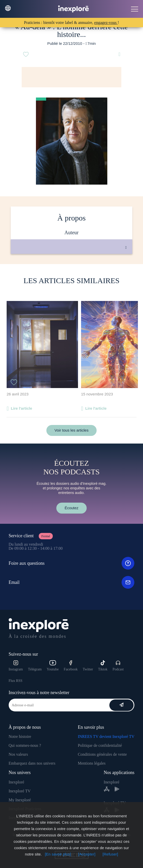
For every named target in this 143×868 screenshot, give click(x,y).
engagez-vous (106, 23)
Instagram (16, 666)
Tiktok (103, 666)
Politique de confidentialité (100, 745)
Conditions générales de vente (102, 754)
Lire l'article (21, 408)
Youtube (53, 666)
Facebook (71, 666)
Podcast (118, 666)
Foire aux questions (72, 563)
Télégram (35, 669)
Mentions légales (92, 763)
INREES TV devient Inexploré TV (106, 736)
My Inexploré (20, 800)
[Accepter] (87, 854)
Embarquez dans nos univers (32, 763)
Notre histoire (20, 736)
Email (72, 582)
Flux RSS (16, 681)
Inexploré (16, 782)
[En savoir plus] (58, 854)
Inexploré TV (20, 791)
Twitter (88, 669)
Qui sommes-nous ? (25, 745)
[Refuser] (110, 854)
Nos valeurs (18, 754)
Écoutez (71, 508)
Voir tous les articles (71, 430)
